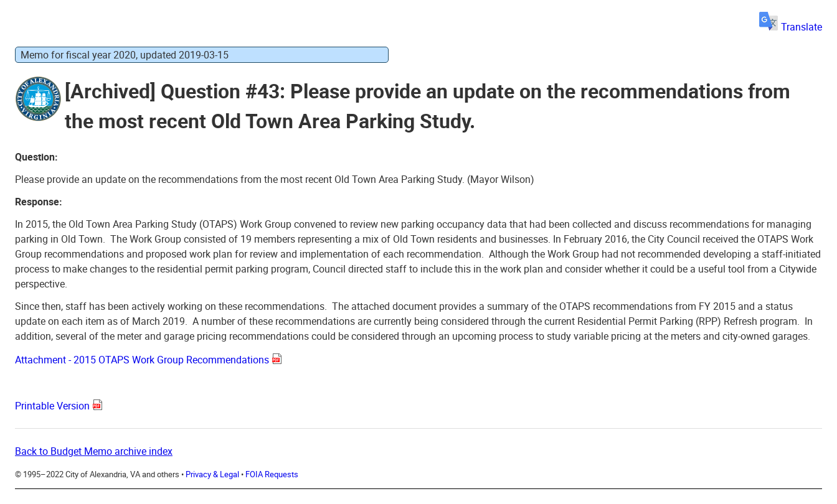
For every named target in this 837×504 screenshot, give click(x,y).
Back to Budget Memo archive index (94, 451)
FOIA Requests (272, 474)
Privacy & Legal (212, 474)
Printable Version (52, 406)
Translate (791, 27)
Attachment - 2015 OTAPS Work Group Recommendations (142, 360)
